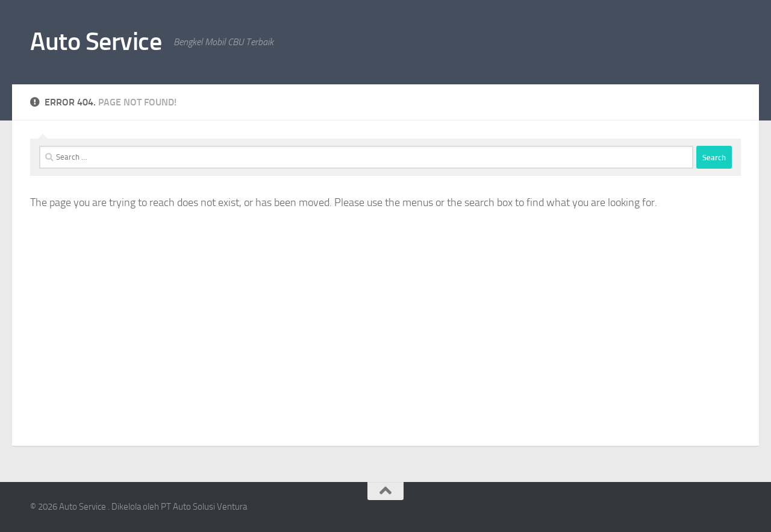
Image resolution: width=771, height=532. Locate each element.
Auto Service (96, 42)
